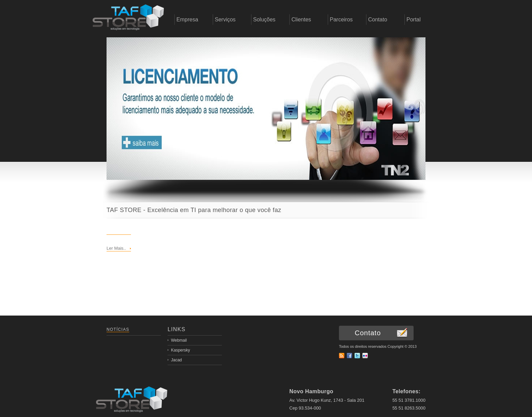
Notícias (118, 329)
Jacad (176, 360)
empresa (128, 20)
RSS (342, 356)
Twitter (357, 356)
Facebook (349, 356)
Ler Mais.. (116, 248)
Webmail (179, 340)
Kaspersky (180, 350)
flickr (365, 356)
